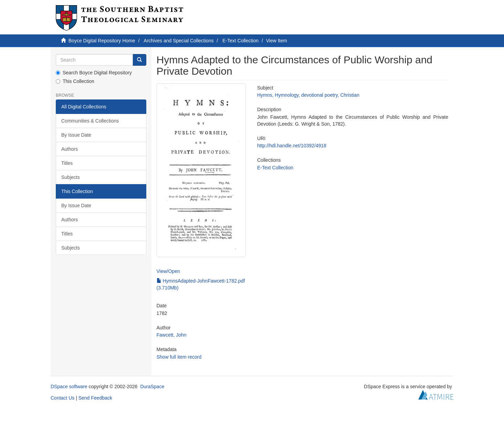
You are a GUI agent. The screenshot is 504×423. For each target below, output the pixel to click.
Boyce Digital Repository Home (102, 41)
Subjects (71, 177)
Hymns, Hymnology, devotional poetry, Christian (308, 95)
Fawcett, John (172, 335)
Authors (70, 149)
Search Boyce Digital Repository (94, 73)
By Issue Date (76, 135)
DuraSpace (152, 387)
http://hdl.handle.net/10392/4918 (292, 146)
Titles (67, 163)
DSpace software (69, 387)
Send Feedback (95, 398)
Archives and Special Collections (178, 41)
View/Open (168, 271)
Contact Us (62, 398)
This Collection (75, 81)
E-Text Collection (240, 41)
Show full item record (179, 357)
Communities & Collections (90, 121)
